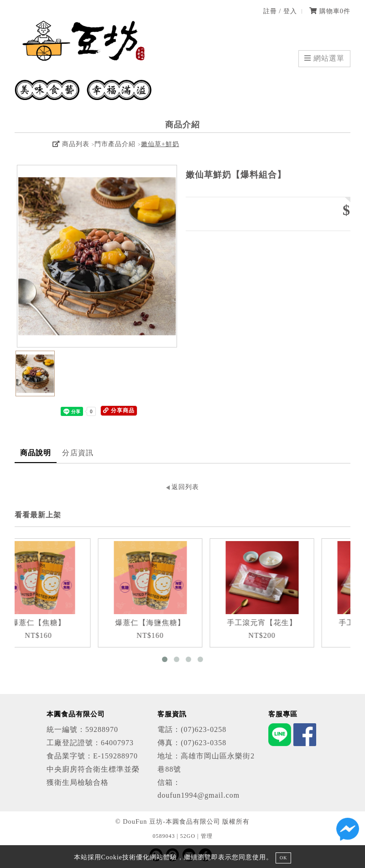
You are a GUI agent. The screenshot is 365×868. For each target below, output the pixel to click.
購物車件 (330, 11)
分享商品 (119, 410)
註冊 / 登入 (280, 11)
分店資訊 (78, 453)
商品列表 (71, 144)
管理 (207, 836)
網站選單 (324, 58)
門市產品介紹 (115, 144)
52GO (188, 836)
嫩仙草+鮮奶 (160, 144)
